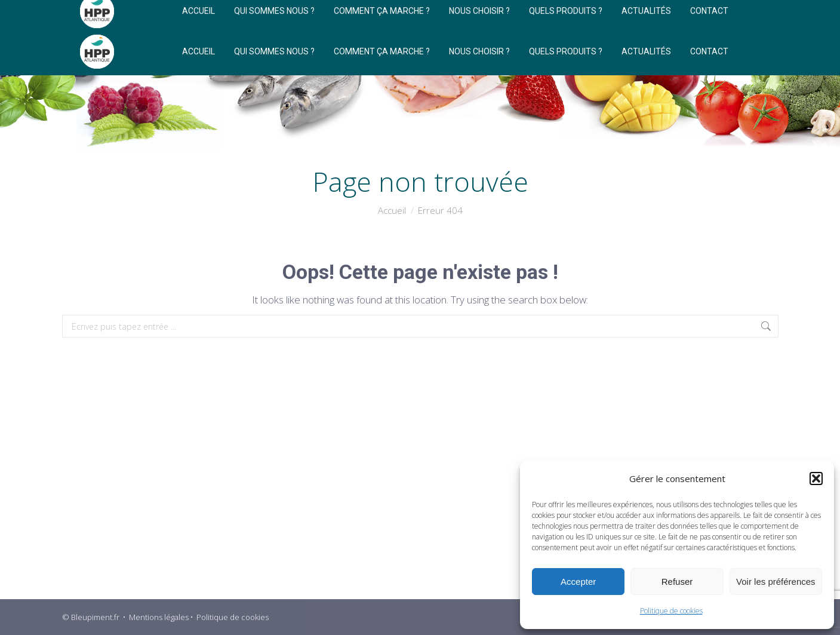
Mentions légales (159, 617)
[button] (816, 478)
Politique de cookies (671, 611)
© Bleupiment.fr (91, 617)
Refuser (677, 582)
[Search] (641, 14)
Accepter (578, 582)
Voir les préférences (776, 582)
